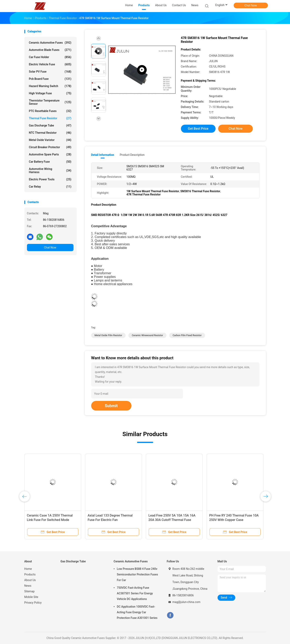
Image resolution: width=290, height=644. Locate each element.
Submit (111, 406)
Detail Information (103, 155)
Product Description (132, 155)
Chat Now (251, 5)
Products (30, 574)
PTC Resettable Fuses (50, 111)
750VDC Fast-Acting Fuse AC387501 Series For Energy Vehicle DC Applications (135, 593)
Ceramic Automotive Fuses (50, 43)
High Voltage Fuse (50, 93)
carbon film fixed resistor (187, 335)
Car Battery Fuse (50, 162)
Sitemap (29, 591)
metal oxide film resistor (108, 335)
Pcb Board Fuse (50, 79)
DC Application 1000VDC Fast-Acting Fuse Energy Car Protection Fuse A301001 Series (137, 612)
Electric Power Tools (50, 179)
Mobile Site (31, 597)
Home (28, 569)
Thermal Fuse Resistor (50, 118)
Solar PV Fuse (50, 72)
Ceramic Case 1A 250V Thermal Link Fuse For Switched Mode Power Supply (50, 520)
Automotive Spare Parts (50, 154)
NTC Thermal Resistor (50, 133)
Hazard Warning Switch (50, 86)
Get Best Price (198, 129)
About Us (30, 580)
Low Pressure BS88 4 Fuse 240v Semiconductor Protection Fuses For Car (137, 574)
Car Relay (50, 187)
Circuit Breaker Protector (50, 147)
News (28, 586)
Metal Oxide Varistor (50, 140)
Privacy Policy (33, 603)
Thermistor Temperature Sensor (50, 102)
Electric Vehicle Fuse (50, 64)
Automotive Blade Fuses (50, 50)
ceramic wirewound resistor (147, 335)
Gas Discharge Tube (50, 125)
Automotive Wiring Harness (50, 171)
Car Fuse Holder (50, 57)
